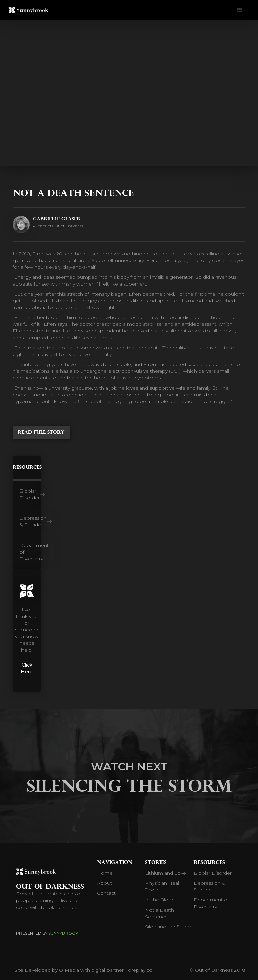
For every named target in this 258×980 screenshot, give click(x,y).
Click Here (27, 668)
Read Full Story (41, 433)
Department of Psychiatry (211, 903)
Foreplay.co (139, 970)
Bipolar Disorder (213, 873)
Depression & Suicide (209, 886)
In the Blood (160, 900)
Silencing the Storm (168, 927)
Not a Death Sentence (160, 913)
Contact (106, 893)
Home (105, 873)
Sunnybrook (63, 933)
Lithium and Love (166, 873)
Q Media (69, 970)
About (104, 883)
